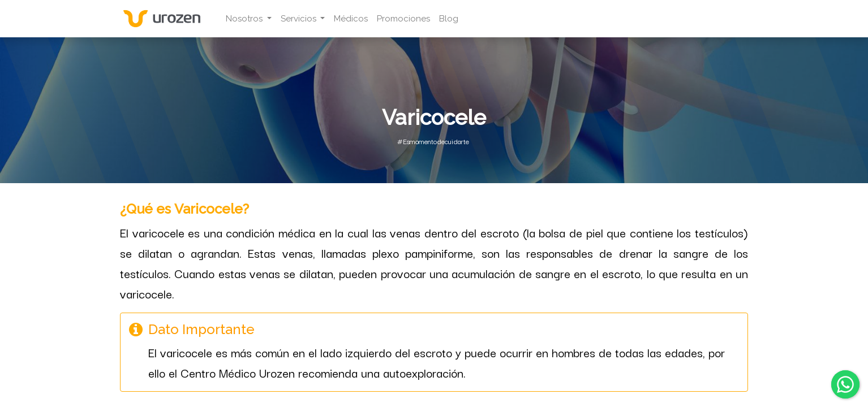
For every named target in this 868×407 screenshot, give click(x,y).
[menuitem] (355, 19)
